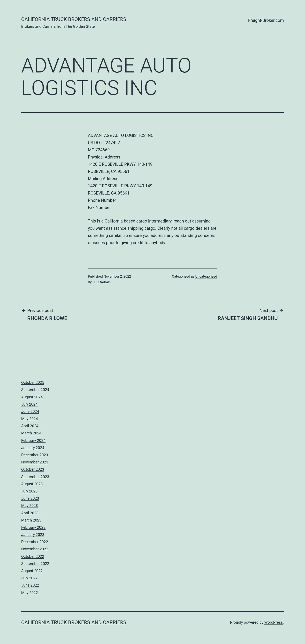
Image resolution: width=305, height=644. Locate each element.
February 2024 (33, 440)
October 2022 (33, 556)
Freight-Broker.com (266, 20)
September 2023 (35, 477)
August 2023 (32, 484)
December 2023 (35, 455)
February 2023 (33, 527)
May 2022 (30, 593)
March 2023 (31, 520)
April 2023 (30, 513)
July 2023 (29, 491)
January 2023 (33, 535)
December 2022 (35, 542)
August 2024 (32, 397)
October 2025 (33, 382)
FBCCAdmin (102, 282)
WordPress (274, 622)
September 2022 (35, 564)
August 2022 (32, 571)
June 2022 (30, 585)
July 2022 (29, 578)
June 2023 (30, 498)
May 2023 (30, 506)
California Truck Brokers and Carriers (74, 19)
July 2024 (29, 404)
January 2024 (33, 448)
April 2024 (30, 426)
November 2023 (35, 462)
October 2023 (33, 469)
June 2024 (30, 411)
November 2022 (35, 549)
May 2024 (30, 419)
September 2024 (35, 390)
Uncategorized (206, 276)
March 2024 (31, 433)
